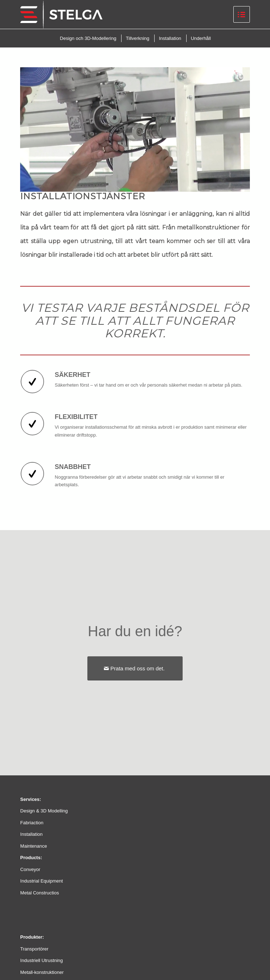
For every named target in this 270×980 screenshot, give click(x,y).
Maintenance (33, 846)
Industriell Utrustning (42, 960)
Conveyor (30, 869)
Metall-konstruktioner (42, 972)
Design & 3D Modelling (44, 811)
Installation (31, 834)
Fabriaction (32, 823)
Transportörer (34, 949)
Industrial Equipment (42, 881)
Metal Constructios (40, 893)
